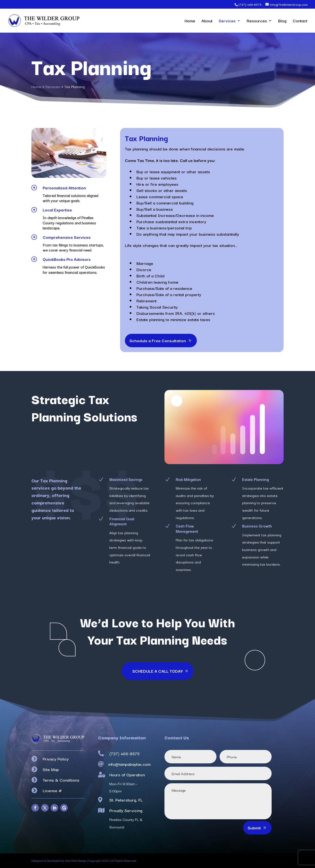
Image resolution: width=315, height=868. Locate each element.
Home (190, 21)
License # (52, 790)
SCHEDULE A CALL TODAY (157, 671)
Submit (254, 828)
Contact (300, 21)
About (207, 21)
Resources (257, 21)
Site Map (51, 769)
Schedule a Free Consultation (158, 340)
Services (227, 21)
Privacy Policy (56, 759)
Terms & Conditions (61, 780)
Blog (282, 21)
